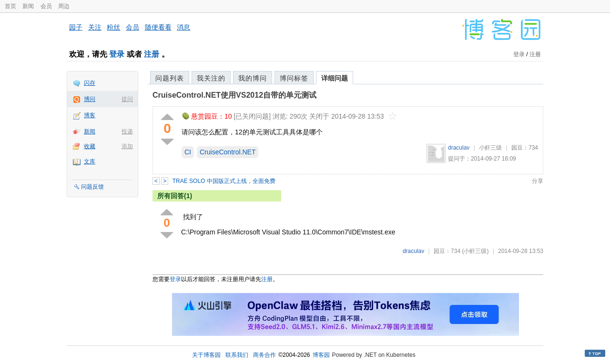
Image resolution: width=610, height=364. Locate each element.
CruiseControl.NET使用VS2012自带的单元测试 (234, 95)
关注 (95, 27)
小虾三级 (490, 148)
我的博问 (253, 78)
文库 (90, 162)
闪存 (90, 83)
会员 (46, 6)
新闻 (28, 6)
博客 (90, 115)
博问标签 (294, 78)
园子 (76, 27)
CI (188, 152)
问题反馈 (92, 187)
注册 (152, 54)
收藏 (90, 146)
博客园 (321, 355)
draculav (459, 148)
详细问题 (335, 78)
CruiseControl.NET (228, 152)
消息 (183, 27)
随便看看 (158, 27)
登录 (117, 54)
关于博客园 (206, 355)
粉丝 (113, 27)
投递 (127, 131)
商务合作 (264, 355)
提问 (127, 99)
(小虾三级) (475, 251)
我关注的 (211, 78)
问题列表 (170, 78)
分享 (538, 181)
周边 (64, 6)
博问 (90, 99)
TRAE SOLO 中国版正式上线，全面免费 (224, 181)
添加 (127, 146)
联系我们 (237, 355)
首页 (10, 6)
